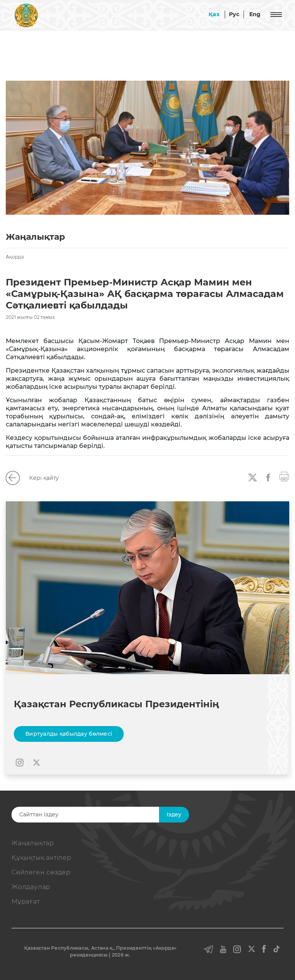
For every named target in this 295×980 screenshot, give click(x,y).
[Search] (97, 815)
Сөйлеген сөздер (41, 872)
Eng (255, 14)
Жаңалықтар (33, 843)
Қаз (214, 14)
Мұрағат (26, 901)
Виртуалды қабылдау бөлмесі (69, 734)
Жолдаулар (31, 887)
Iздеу (174, 814)
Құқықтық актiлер (41, 858)
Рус (234, 14)
